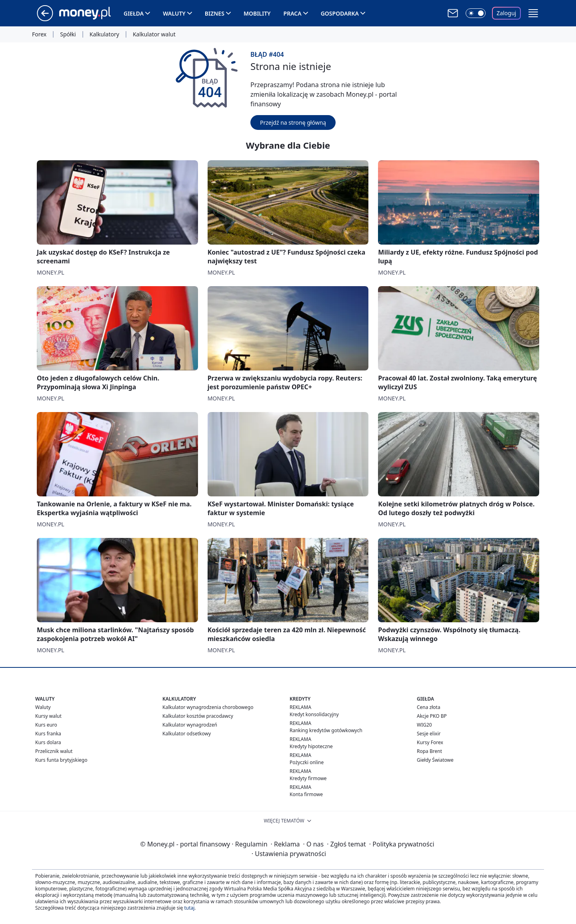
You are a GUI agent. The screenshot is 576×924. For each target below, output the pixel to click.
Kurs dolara (48, 742)
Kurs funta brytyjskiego (61, 760)
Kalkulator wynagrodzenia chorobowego (208, 707)
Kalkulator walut (154, 34)
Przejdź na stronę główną (293, 122)
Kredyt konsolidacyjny (314, 714)
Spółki (68, 34)
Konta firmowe (306, 794)
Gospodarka (340, 13)
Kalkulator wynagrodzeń (190, 725)
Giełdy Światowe (435, 760)
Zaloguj (507, 13)
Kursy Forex (430, 742)
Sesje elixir (429, 734)
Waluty (174, 13)
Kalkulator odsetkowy (187, 734)
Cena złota (429, 707)
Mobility (257, 13)
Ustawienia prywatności (289, 854)
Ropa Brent (429, 751)
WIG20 (424, 725)
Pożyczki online (307, 762)
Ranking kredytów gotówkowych (326, 730)
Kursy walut (48, 716)
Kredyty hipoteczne (311, 746)
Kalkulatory (104, 34)
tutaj (189, 908)
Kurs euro (46, 725)
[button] (533, 13)
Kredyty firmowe (308, 778)
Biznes (215, 13)
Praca (293, 13)
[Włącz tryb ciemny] (476, 13)
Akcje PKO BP (432, 716)
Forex (39, 34)
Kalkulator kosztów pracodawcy (198, 716)
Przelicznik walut (54, 751)
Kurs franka (48, 734)
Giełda (134, 13)
